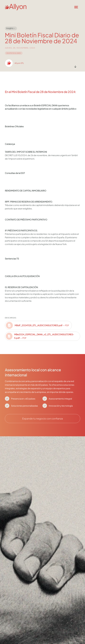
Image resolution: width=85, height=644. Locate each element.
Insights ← (11, 28)
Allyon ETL (19, 65)
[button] (77, 7)
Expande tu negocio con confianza (43, 419)
